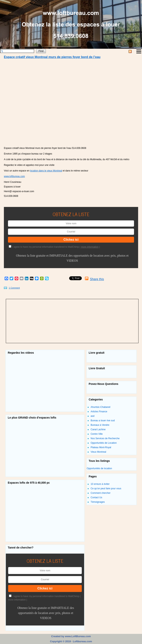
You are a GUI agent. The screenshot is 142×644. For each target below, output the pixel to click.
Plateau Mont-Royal (101, 447)
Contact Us (96, 497)
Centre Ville (97, 434)
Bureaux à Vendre (100, 425)
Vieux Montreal (98, 452)
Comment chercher (101, 493)
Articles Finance (99, 412)
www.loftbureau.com (14, 176)
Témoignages (98, 502)
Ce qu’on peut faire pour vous (106, 489)
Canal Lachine (98, 429)
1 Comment (14, 288)
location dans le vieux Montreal (46, 171)
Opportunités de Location (104, 443)
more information (90, 247)
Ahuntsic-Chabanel (101, 407)
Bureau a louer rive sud (103, 420)
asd (93, 416)
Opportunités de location (99, 468)
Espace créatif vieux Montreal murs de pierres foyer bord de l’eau (52, 57)
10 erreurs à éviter (100, 484)
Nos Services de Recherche (105, 438)
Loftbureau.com (82, 641)
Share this (97, 279)
